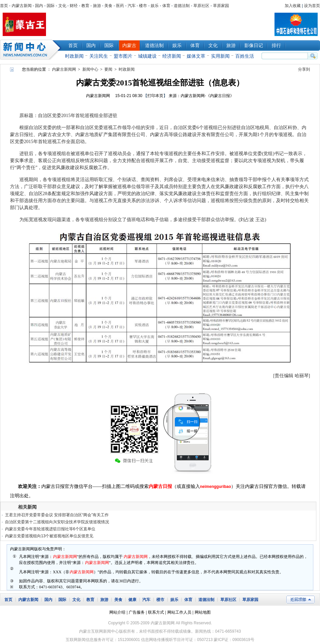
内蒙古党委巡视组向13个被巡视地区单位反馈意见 (49, 536)
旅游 (97, 6)
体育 (166, 6)
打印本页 (155, 96)
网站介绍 (117, 612)
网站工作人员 (179, 612)
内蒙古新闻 (22, 6)
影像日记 (254, 45)
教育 (85, 6)
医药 (120, 6)
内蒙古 (129, 45)
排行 (276, 45)
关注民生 (99, 56)
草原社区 (201, 6)
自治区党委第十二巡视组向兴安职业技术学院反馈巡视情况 (57, 522)
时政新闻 (74, 56)
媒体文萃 (196, 56)
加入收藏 (293, 6)
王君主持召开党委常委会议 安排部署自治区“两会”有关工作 (57, 515)
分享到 (304, 69)
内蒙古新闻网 (64, 69)
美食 (108, 6)
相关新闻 (27, 507)
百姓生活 (245, 56)
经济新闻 (172, 56)
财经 (74, 6)
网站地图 (203, 612)
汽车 (132, 6)
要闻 (108, 69)
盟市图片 (123, 56)
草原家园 (221, 6)
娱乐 (155, 6)
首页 (4, 6)
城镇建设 (147, 56)
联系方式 (156, 612)
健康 (132, 600)
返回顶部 (300, 599)
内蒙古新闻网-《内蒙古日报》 (207, 96)
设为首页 (312, 6)
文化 (62, 6)
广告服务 (137, 612)
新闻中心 (32, 50)
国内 (39, 6)
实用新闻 (220, 56)
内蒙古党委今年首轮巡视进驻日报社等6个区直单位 (50, 529)
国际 (51, 6)
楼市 (143, 6)
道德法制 (182, 6)
